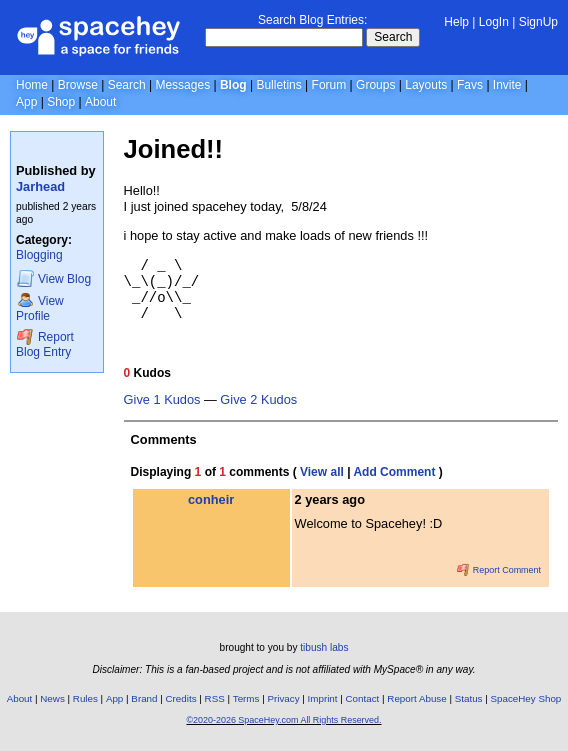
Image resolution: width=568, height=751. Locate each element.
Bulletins (278, 85)
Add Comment (394, 472)
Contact (363, 698)
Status (469, 698)
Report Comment (499, 570)
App (26, 102)
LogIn (494, 22)
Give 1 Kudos (162, 400)
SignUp (538, 22)
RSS (215, 698)
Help (456, 22)
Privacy (283, 698)
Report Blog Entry (45, 343)
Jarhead (40, 186)
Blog (233, 85)
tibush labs (324, 647)
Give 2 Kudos (258, 400)
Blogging (39, 255)
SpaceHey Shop (526, 698)
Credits (181, 698)
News (52, 698)
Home (32, 85)
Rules (85, 698)
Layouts (426, 85)
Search (393, 37)
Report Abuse (416, 698)
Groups (375, 85)
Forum (329, 85)
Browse (78, 85)
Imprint (323, 698)
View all (322, 472)
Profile (40, 307)
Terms (246, 698)
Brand (144, 698)
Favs (470, 85)
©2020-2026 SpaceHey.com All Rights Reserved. (283, 720)
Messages (182, 85)
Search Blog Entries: (312, 20)
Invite (507, 85)
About (100, 102)
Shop (61, 102)
